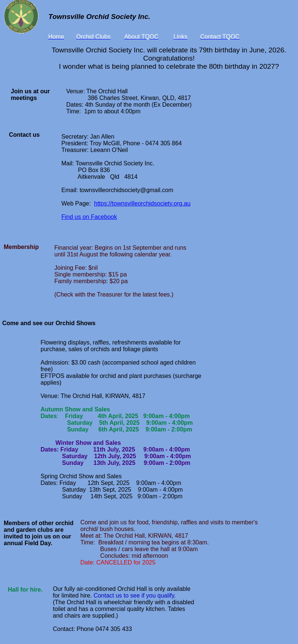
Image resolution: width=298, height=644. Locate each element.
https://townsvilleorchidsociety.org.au (142, 203)
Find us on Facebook (89, 217)
